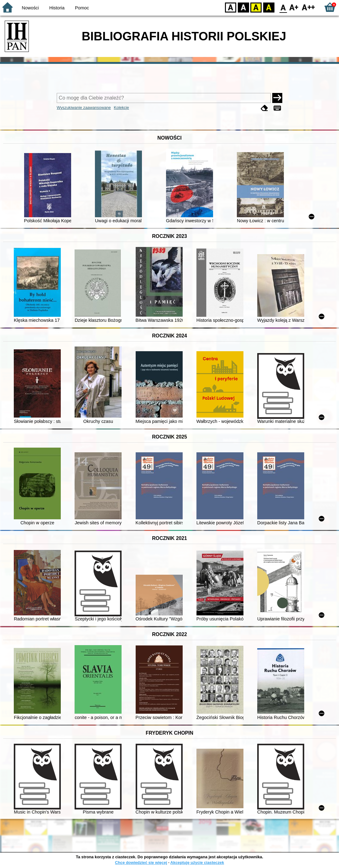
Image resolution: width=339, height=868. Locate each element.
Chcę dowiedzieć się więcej (141, 863)
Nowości (30, 8)
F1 (294, 7)
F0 (283, 7)
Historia (57, 8)
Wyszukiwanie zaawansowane (84, 108)
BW (243, 7)
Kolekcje (121, 108)
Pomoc (82, 8)
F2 (308, 7)
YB (256, 7)
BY (269, 7)
